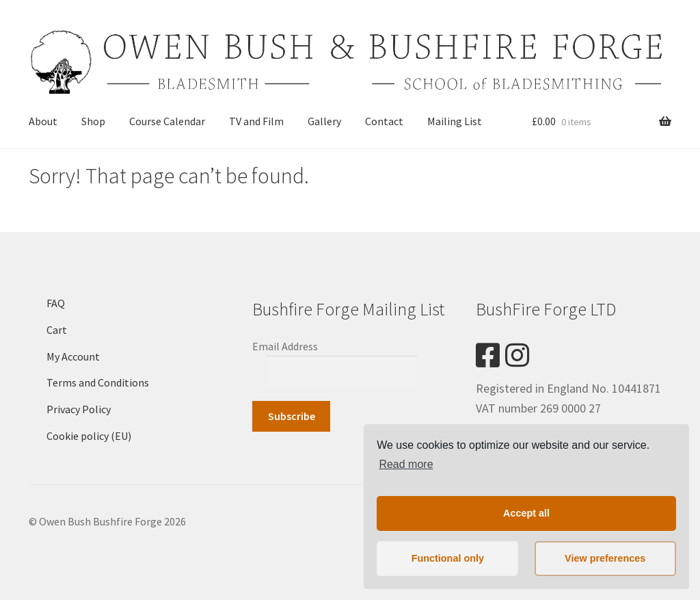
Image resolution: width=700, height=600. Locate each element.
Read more (406, 464)
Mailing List (455, 121)
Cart (57, 330)
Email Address (285, 346)
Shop (93, 121)
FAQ (56, 303)
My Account (73, 356)
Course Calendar (167, 121)
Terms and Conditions (98, 382)
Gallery (324, 121)
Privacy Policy (79, 409)
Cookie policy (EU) (89, 436)
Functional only (448, 558)
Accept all (526, 513)
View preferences (605, 558)
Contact (384, 121)
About (43, 121)
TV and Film (256, 121)
